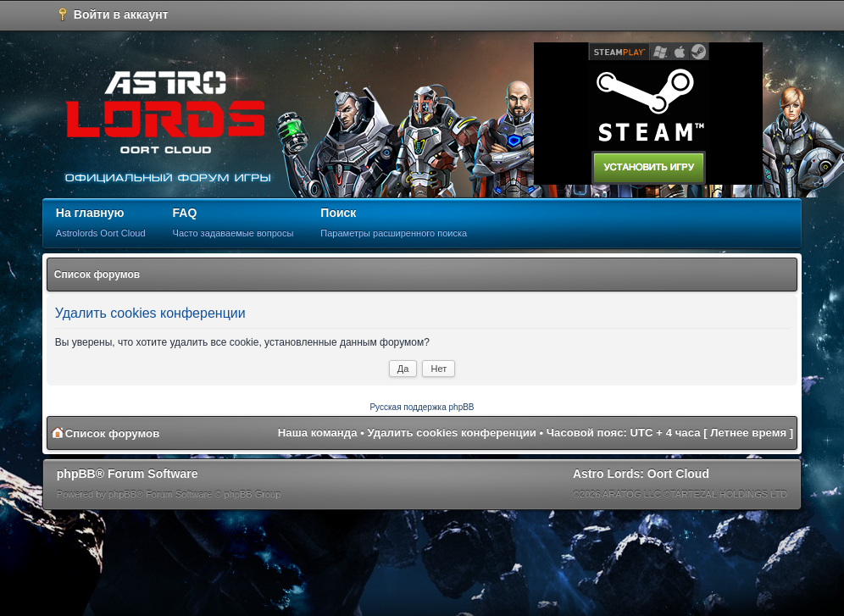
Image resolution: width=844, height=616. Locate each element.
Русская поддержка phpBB (422, 407)
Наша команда (318, 433)
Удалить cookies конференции (452, 433)
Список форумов (97, 275)
